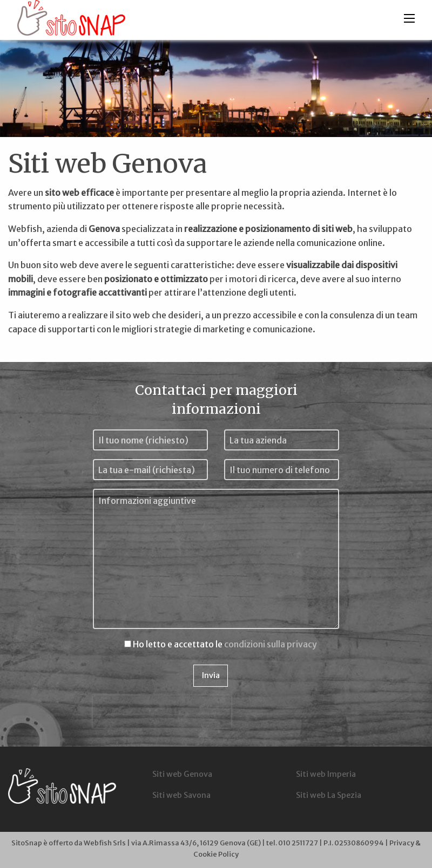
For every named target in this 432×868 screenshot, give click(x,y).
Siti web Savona (181, 795)
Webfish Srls (105, 843)
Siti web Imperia (326, 774)
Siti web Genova (182, 774)
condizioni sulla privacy (271, 644)
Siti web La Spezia (329, 795)
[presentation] (162, 712)
